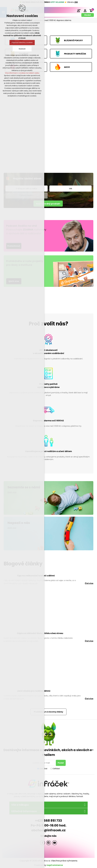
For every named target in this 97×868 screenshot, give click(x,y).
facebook (42, 843)
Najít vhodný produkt (48, 204)
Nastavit (22, 49)
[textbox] (45, 15)
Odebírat (43, 769)
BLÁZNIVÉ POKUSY (73, 40)
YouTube (55, 843)
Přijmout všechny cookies (22, 42)
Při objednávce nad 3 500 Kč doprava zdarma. (51, 20)
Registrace (79, 11)
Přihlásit (85, 11)
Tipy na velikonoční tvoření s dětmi (36, 576)
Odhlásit (56, 769)
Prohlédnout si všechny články (48, 712)
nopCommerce (55, 865)
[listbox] (70, 189)
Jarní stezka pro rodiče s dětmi (34, 691)
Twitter (48, 843)
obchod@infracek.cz (48, 830)
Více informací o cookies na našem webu (22, 73)
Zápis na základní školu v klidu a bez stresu (40, 633)
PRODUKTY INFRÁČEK (75, 54)
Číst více (89, 583)
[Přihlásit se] (44, 763)
